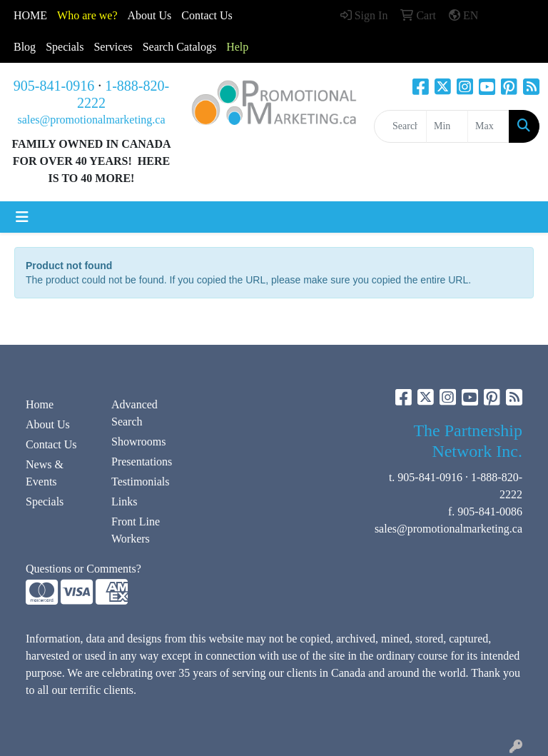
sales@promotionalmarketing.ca (91, 120)
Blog (25, 47)
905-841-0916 (54, 86)
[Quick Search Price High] (488, 126)
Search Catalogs (180, 47)
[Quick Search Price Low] (447, 126)
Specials (65, 47)
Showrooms (138, 442)
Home (40, 404)
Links (124, 502)
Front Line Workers (136, 530)
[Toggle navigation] (22, 217)
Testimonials (141, 482)
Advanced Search (135, 413)
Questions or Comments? (83, 569)
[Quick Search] (400, 126)
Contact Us (51, 444)
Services (113, 47)
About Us (150, 15)
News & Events (45, 473)
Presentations (142, 462)
